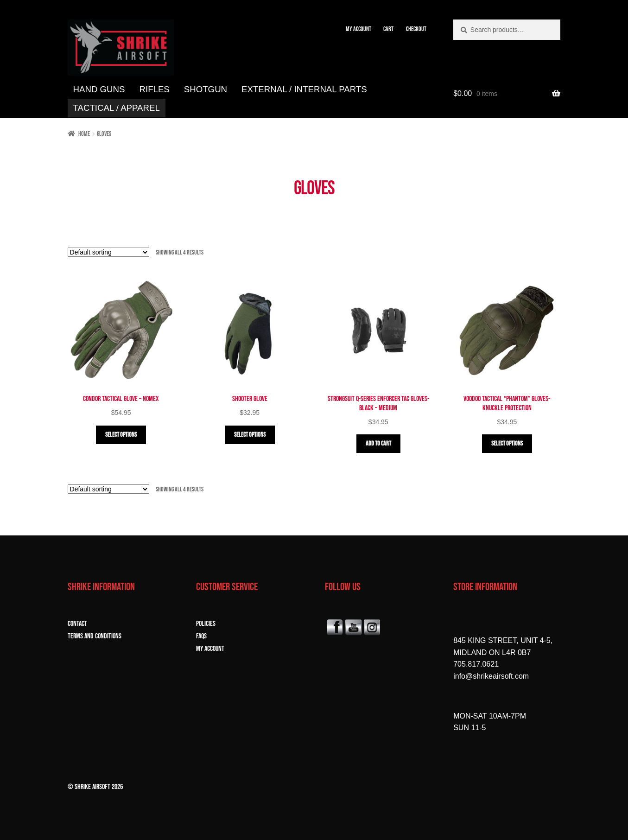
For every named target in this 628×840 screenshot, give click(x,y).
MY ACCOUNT (358, 29)
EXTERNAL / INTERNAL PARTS (304, 89)
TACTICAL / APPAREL (117, 108)
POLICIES (206, 624)
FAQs (201, 636)
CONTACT (77, 624)
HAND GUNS (99, 89)
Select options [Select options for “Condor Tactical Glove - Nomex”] (121, 435)
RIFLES (154, 89)
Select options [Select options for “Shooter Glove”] (250, 435)
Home (84, 134)
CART (388, 29)
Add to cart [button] (378, 443)
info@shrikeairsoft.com (491, 676)
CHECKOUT (416, 29)
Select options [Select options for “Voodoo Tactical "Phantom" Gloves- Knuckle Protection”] (507, 443)
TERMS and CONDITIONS (95, 636)
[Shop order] (108, 252)
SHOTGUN (206, 89)
